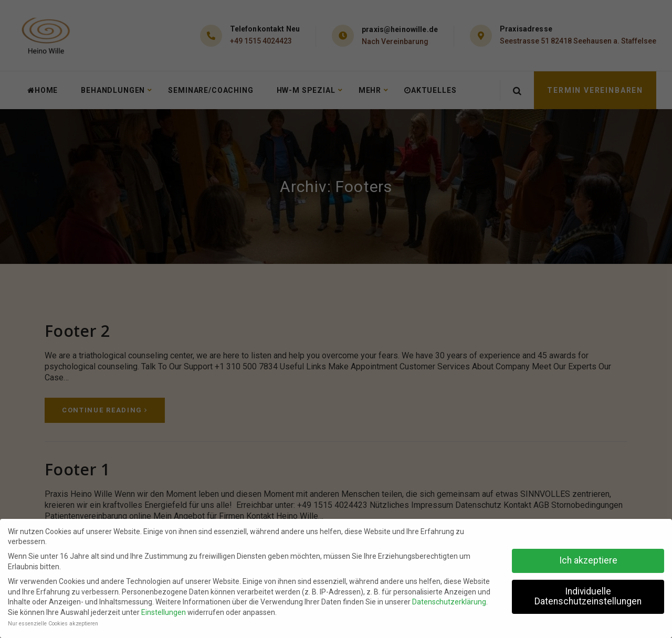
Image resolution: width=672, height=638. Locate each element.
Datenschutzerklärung (449, 602)
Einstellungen (164, 612)
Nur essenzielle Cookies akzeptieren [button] (53, 624)
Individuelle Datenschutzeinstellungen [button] (588, 597)
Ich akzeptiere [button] (588, 560)
